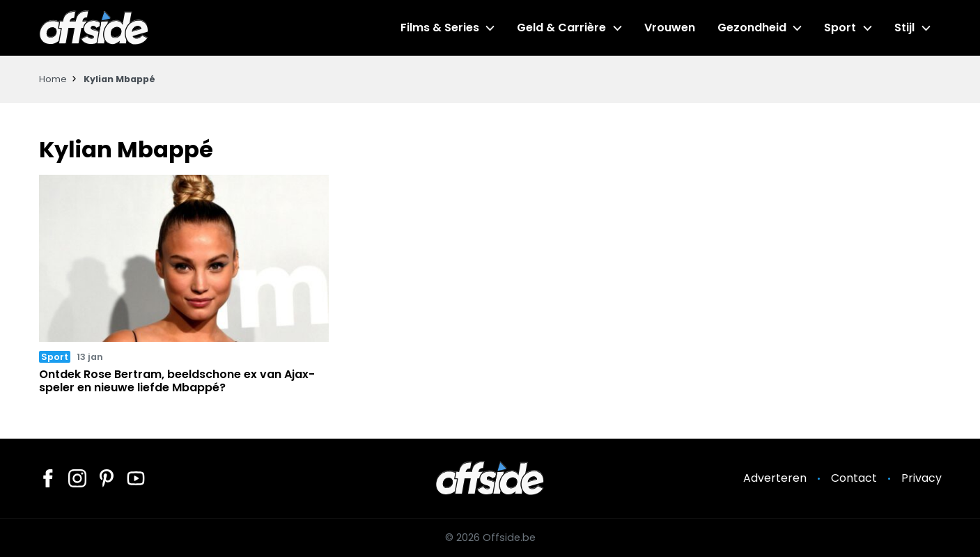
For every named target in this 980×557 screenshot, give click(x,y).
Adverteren (775, 478)
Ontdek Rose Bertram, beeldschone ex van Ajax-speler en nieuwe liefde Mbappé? (177, 381)
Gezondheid (752, 28)
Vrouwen (670, 28)
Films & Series (440, 28)
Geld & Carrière (561, 28)
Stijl (904, 28)
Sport (840, 28)
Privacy (921, 478)
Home (53, 79)
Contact (854, 478)
